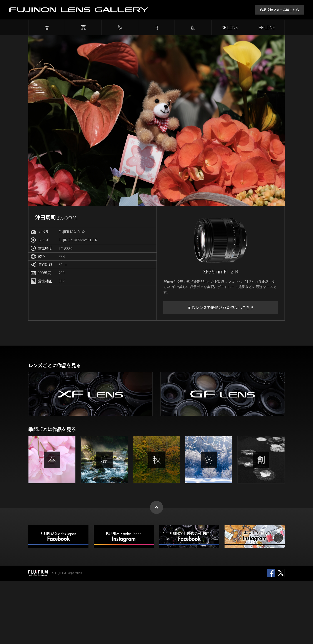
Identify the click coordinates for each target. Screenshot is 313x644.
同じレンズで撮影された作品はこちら (221, 308)
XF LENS (230, 27)
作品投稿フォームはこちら (280, 10)
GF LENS (266, 27)
